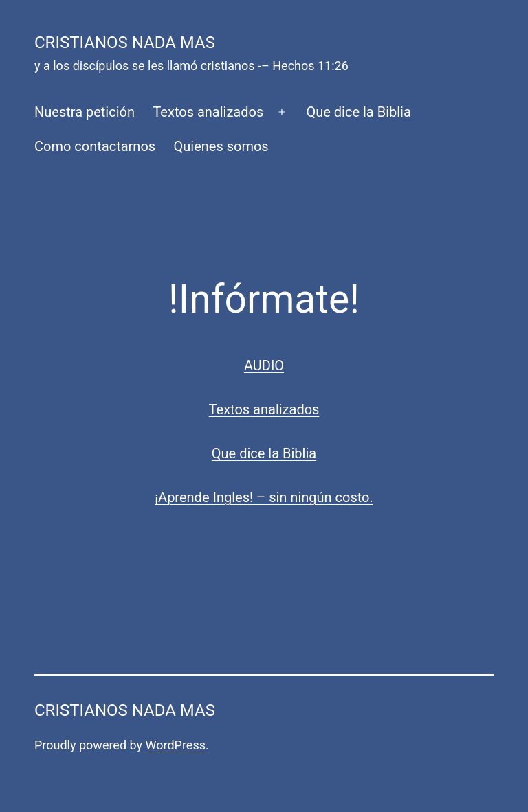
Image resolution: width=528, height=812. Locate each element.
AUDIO (264, 365)
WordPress (176, 745)
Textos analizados (208, 112)
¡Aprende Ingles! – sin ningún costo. (264, 497)
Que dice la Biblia (358, 112)
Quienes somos (221, 146)
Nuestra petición (85, 112)
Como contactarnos (95, 146)
